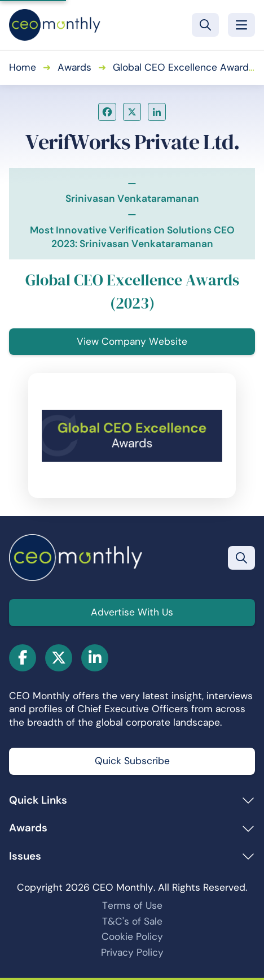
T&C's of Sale (132, 921)
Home (23, 67)
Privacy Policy (132, 952)
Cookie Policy (132, 936)
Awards (74, 67)
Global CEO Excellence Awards (183, 67)
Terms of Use (132, 905)
